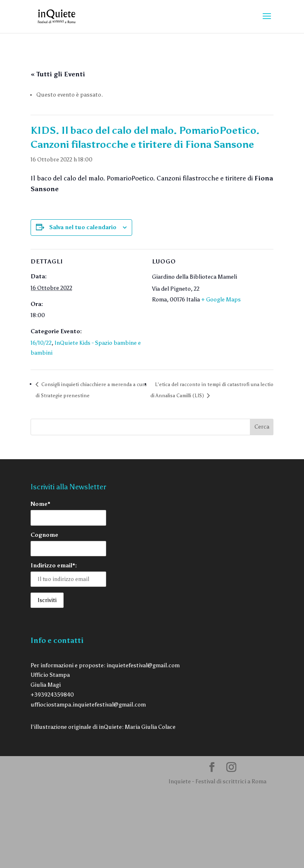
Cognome (44, 535)
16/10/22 (41, 343)
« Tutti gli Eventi (58, 74)
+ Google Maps (221, 300)
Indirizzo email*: (54, 566)
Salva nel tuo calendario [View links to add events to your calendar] (83, 227)
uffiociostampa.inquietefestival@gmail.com (88, 705)
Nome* (40, 504)
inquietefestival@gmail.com (143, 665)
